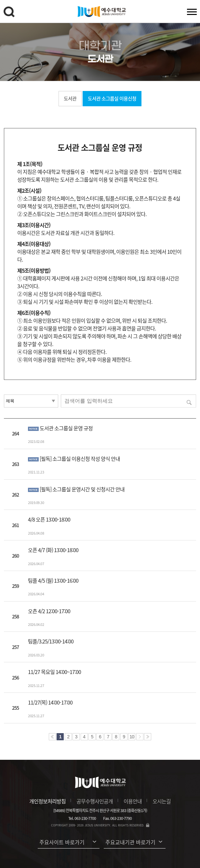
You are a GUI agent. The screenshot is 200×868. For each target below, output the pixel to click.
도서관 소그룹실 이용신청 (112, 98)
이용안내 (133, 801)
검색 (10, 13)
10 (132, 737)
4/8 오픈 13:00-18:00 (49, 519)
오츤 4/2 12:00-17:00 (49, 611)
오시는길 (162, 801)
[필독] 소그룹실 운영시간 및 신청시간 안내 (82, 489)
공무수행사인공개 (95, 801)
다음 (140, 737)
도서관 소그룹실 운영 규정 (66, 428)
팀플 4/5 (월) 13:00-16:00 (53, 580)
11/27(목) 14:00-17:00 (50, 702)
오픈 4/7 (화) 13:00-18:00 (53, 550)
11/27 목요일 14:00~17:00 (54, 672)
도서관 (70, 98)
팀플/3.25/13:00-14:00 (51, 641)
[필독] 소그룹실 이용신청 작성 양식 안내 (80, 459)
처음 (52, 737)
